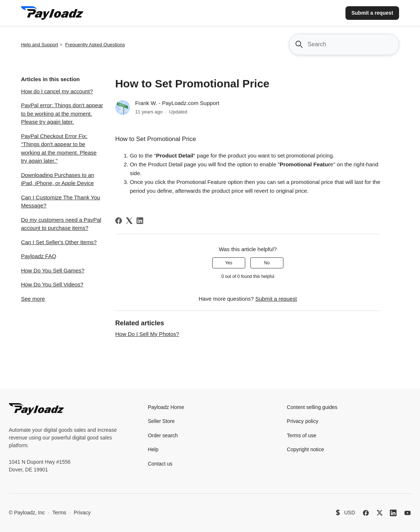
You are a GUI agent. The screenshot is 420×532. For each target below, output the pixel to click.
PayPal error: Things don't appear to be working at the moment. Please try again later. (62, 113)
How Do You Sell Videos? (52, 284)
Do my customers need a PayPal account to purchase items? (61, 224)
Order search (163, 435)
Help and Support (39, 45)
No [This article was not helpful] (267, 263)
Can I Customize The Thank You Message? (60, 202)
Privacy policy (303, 421)
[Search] (344, 44)
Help (153, 449)
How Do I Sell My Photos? (147, 334)
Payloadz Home (166, 407)
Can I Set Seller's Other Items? (59, 242)
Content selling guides (312, 407)
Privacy (82, 513)
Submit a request (372, 13)
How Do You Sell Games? (53, 270)
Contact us (160, 464)
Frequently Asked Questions (95, 45)
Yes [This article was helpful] (229, 263)
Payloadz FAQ (39, 256)
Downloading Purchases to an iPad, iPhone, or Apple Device (57, 179)
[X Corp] (129, 221)
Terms (59, 513)
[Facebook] (119, 221)
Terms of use (301, 435)
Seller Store (161, 421)
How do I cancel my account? (57, 91)
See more (33, 299)
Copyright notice (305, 449)
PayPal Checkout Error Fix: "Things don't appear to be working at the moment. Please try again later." (59, 149)
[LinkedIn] (140, 221)
